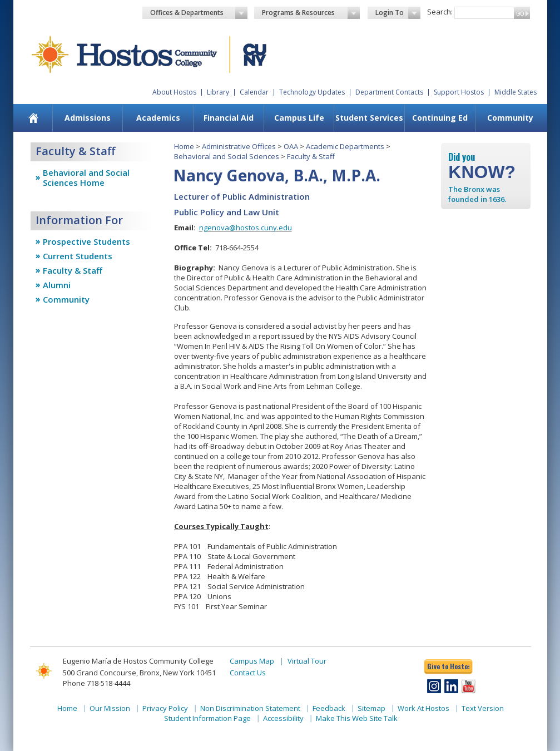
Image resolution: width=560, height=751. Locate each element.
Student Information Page (207, 718)
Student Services (369, 118)
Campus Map (252, 661)
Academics (158, 118)
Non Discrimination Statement (250, 708)
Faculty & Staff (73, 270)
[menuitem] (33, 118)
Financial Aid (229, 118)
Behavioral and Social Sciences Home (86, 177)
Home (184, 146)
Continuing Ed (440, 118)
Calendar (254, 92)
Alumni (57, 285)
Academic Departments (345, 146)
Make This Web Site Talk (357, 718)
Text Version (483, 708)
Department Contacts (389, 92)
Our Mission (110, 708)
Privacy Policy (165, 708)
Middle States (516, 92)
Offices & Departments (199, 13)
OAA (291, 146)
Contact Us (248, 673)
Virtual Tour (307, 661)
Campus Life (299, 118)
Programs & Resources (311, 13)
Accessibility (283, 718)
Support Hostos (459, 92)
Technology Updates (312, 92)
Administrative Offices (239, 146)
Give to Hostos (448, 666)
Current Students (78, 256)
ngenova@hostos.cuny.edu (246, 228)
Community (510, 118)
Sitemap (371, 708)
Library (218, 92)
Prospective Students (86, 241)
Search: (440, 12)
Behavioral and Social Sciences (227, 156)
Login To (398, 13)
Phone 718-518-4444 (96, 683)
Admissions (88, 118)
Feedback (329, 708)
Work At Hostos (423, 708)
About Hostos (174, 92)
